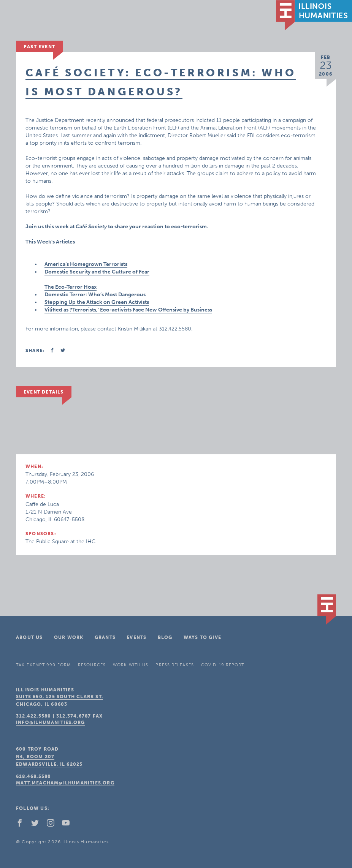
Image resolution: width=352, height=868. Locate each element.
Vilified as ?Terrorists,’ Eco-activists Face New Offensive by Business (128, 310)
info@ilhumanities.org (50, 723)
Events (136, 637)
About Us (29, 637)
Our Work (69, 637)
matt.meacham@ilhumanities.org (65, 783)
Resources (92, 665)
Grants (105, 637)
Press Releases (174, 665)
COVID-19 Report (223, 665)
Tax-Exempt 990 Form (43, 665)
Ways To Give (202, 637)
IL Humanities (314, 15)
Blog (165, 637)
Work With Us (131, 665)
